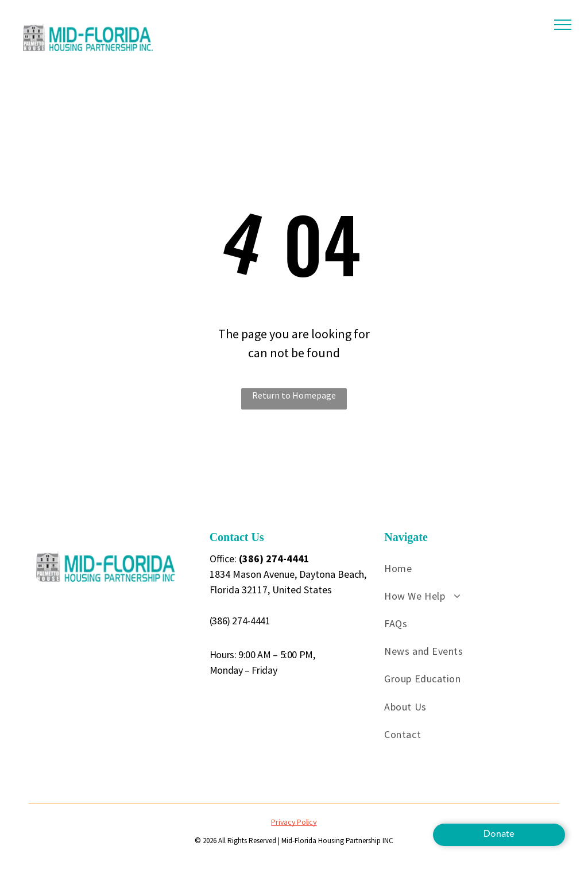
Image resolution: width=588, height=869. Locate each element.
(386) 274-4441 (240, 621)
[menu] (563, 25)
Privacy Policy (294, 822)
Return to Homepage (294, 395)
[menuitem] (470, 568)
